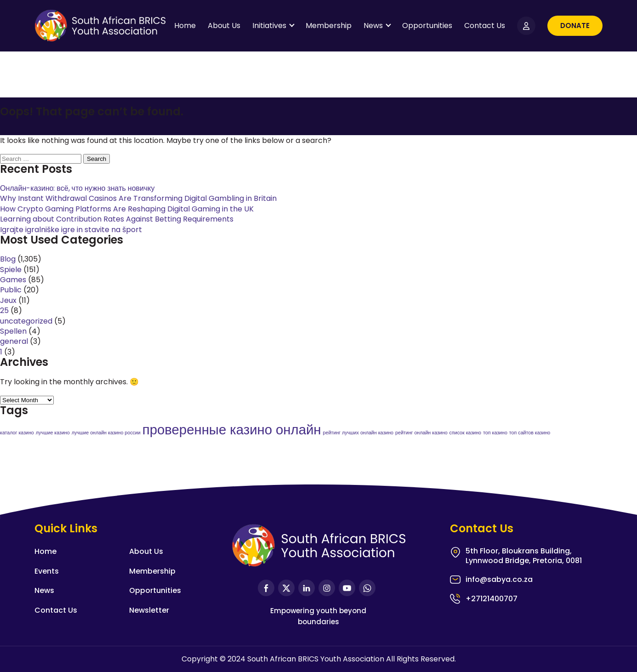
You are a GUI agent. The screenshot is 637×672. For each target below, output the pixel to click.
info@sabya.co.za (499, 580)
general (14, 341)
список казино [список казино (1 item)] (465, 433)
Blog (8, 259)
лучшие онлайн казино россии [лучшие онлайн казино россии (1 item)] (106, 433)
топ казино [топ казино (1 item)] (495, 433)
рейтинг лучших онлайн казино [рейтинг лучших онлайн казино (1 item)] (358, 433)
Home (185, 26)
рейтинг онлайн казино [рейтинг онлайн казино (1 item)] (421, 433)
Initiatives (269, 26)
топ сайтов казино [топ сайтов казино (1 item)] (530, 433)
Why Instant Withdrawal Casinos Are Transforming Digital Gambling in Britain (138, 198)
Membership (329, 26)
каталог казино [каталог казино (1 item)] (17, 433)
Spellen (13, 331)
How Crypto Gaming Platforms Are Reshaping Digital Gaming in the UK (127, 209)
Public (11, 290)
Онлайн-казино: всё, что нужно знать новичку (77, 188)
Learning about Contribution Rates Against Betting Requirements (117, 219)
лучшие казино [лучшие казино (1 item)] (53, 433)
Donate (575, 26)
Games (13, 280)
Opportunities (427, 26)
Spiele (11, 270)
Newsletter (149, 610)
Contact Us (485, 26)
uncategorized (26, 321)
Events (47, 571)
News (373, 26)
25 (4, 310)
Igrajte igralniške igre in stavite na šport (71, 230)
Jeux (8, 300)
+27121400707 (492, 599)
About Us (224, 26)
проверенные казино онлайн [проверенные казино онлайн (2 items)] (232, 430)
